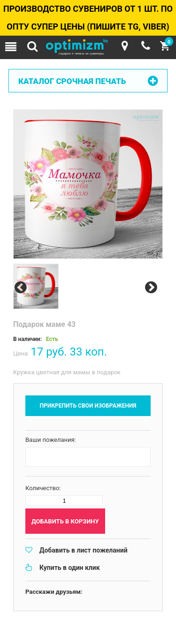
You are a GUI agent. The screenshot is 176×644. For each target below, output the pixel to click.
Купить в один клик (70, 568)
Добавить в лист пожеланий (84, 550)
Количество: (43, 488)
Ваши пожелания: (51, 440)
